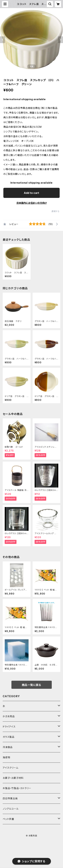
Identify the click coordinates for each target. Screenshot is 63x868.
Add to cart (32, 193)
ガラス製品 (9, 737)
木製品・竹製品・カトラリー (17, 788)
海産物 (6, 757)
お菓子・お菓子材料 (13, 778)
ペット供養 (8, 819)
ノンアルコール (11, 809)
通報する (56, 211)
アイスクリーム (10, 768)
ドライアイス (9, 727)
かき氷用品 (9, 716)
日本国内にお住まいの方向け (32, 203)
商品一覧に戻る (32, 685)
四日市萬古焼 (10, 798)
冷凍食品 (8, 747)
